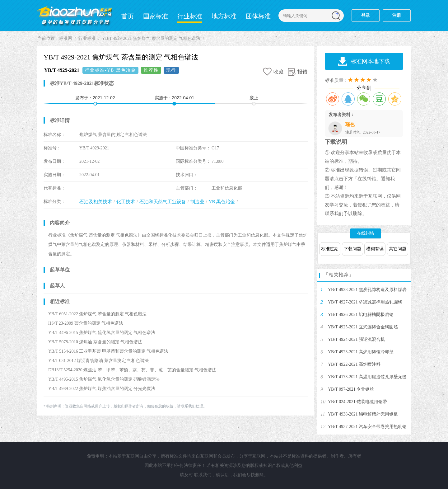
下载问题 (352, 249)
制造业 (197, 202)
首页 (128, 16)
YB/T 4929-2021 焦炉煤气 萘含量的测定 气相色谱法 (151, 38)
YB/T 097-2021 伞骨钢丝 (351, 389)
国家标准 (156, 16)
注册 (397, 15)
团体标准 (258, 16)
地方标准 (224, 16)
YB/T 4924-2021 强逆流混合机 (356, 339)
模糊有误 (375, 249)
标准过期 (330, 249)
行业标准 (190, 16)
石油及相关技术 (96, 202)
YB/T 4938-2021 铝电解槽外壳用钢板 (363, 414)
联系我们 (203, 475)
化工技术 (126, 202)
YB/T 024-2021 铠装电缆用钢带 (357, 402)
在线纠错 (366, 233)
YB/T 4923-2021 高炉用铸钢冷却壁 (361, 352)
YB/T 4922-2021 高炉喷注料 (354, 364)
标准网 (75, 16)
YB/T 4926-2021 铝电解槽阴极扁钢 (361, 315)
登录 (366, 15)
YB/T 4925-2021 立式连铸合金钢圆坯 (363, 327)
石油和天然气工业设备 (163, 202)
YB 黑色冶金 (222, 202)
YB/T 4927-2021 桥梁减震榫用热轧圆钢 (365, 302)
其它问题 (398, 249)
